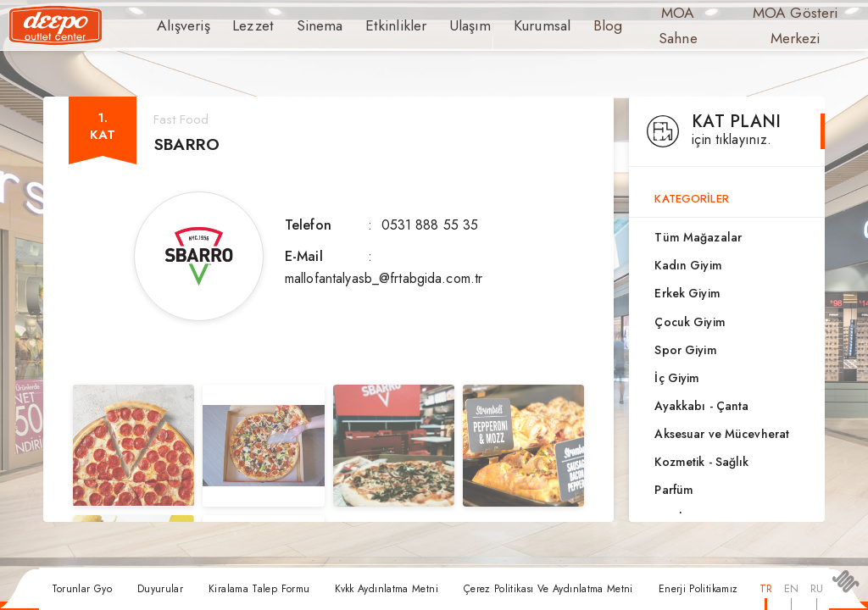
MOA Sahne (643, 25)
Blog (572, 25)
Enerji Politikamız (698, 589)
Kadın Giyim (688, 265)
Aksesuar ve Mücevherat (722, 434)
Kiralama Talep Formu (259, 589)
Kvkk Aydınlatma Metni (387, 589)
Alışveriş (180, 25)
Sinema (307, 25)
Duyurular (160, 589)
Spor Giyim (685, 350)
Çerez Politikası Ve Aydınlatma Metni (548, 589)
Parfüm (674, 490)
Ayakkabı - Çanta (701, 406)
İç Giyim (677, 378)
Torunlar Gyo (82, 589)
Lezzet (245, 25)
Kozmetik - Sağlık (701, 462)
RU (817, 588)
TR (766, 588)
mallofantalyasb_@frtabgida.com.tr (384, 278)
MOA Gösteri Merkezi (762, 25)
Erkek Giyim (687, 293)
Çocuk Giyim (690, 322)
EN (791, 588)
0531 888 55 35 (430, 225)
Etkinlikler (376, 25)
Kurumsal (510, 25)
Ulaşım (442, 25)
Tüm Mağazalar (698, 237)
